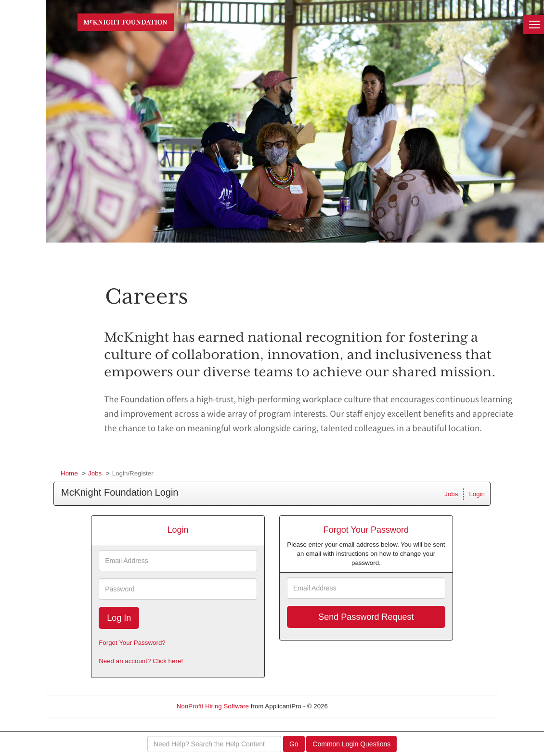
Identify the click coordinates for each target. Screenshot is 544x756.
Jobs (95, 473)
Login (477, 494)
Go (294, 744)
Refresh (356, 706)
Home (69, 473)
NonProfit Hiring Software (213, 706)
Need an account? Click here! (141, 661)
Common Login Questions (351, 744)
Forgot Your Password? (132, 643)
